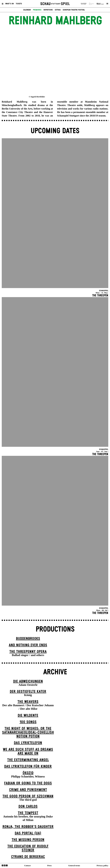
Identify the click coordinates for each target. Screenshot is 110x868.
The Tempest (28, 813)
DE (107, 4)
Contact (27, 866)
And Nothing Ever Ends (28, 645)
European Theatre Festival (74, 10)
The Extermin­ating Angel (28, 760)
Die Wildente (28, 715)
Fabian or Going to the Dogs (28, 783)
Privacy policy (102, 866)
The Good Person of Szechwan (28, 796)
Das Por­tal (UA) (28, 833)
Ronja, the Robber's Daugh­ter (28, 827)
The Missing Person (28, 840)
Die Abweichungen (28, 681)
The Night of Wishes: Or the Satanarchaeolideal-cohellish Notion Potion (28, 732)
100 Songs (28, 722)
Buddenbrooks (28, 639)
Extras (58, 10)
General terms (74, 866)
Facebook (3, 865)
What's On (10, 4)
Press (49, 866)
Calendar (27, 10)
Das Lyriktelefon (28, 743)
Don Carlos (28, 806)
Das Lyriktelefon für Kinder (28, 766)
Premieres (37, 10)
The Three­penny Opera (28, 652)
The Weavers (28, 702)
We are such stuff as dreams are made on (28, 751)
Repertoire (48, 10)
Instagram (5, 865)
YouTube (7, 865)
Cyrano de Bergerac (28, 857)
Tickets (19, 4)
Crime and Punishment (28, 790)
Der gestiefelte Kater (28, 692)
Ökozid (28, 773)
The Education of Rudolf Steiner (28, 848)
